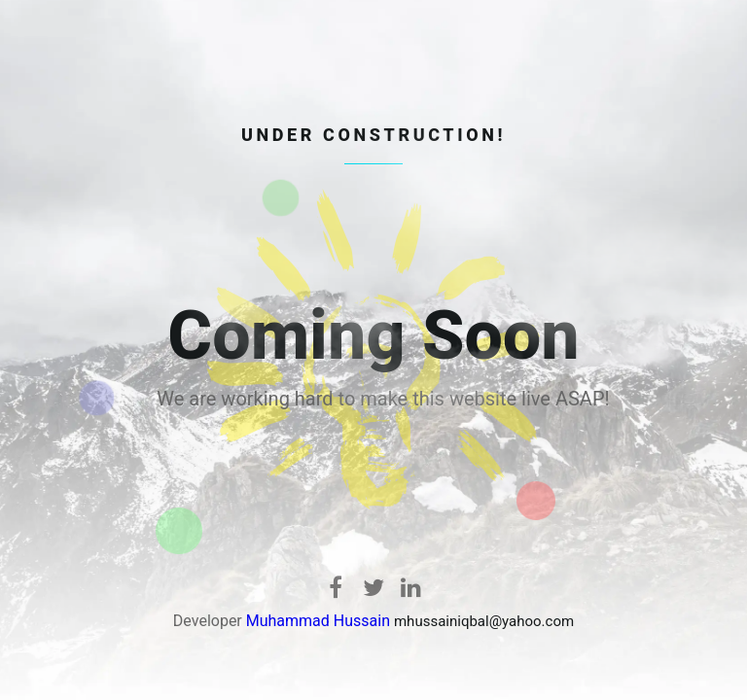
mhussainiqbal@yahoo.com (484, 621)
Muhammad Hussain (318, 621)
